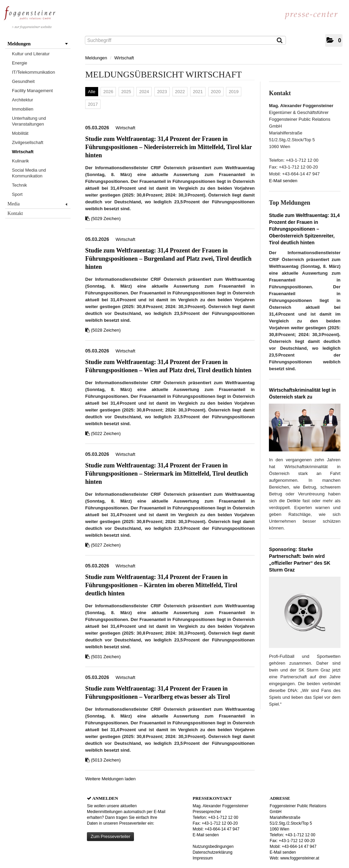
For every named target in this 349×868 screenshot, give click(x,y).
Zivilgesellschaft (28, 142)
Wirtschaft (23, 152)
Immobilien (23, 109)
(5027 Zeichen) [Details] (106, 545)
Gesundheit (23, 81)
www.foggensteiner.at (300, 858)
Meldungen (38, 44)
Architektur (22, 100)
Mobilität (20, 133)
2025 (126, 92)
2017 (93, 104)
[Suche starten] (280, 41)
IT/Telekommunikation (33, 72)
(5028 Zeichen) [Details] (106, 330)
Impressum (203, 858)
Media (37, 204)
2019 (234, 92)
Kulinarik (20, 161)
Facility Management (32, 91)
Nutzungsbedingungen (213, 847)
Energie (20, 63)
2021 (198, 92)
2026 (108, 92)
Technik (19, 185)
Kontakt (15, 213)
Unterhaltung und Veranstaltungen (29, 121)
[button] (334, 40)
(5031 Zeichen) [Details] (106, 657)
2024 (144, 92)
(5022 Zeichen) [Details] (106, 433)
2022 (180, 92)
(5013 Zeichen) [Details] (106, 760)
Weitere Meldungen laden (110, 779)
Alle (92, 92)
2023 (162, 92)
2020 (216, 92)
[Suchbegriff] (185, 40)
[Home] (30, 16)
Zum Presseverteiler (110, 836)
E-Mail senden (283, 181)
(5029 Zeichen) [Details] (106, 219)
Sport (17, 194)
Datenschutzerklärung (213, 852)
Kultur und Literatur (31, 54)
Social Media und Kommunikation (29, 173)
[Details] (305, 430)
